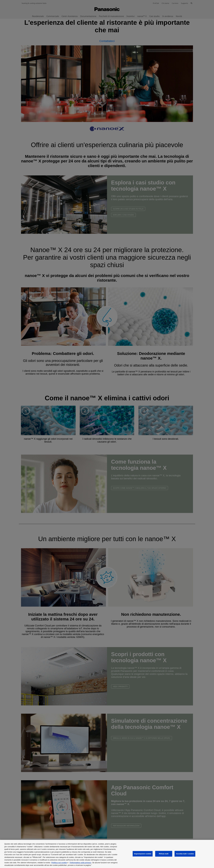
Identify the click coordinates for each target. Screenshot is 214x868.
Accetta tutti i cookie (185, 854)
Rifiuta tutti (164, 854)
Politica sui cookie (59, 863)
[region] (107, 854)
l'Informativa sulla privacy (80, 863)
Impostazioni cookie (143, 854)
